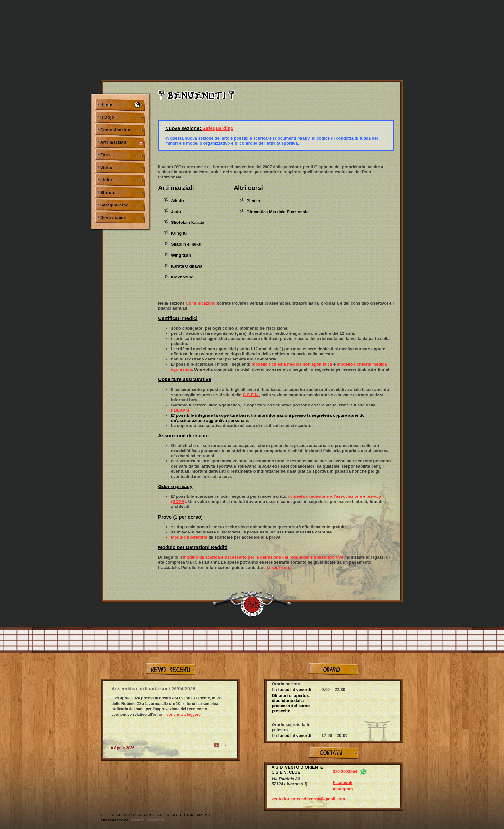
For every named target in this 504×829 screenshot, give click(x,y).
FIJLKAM (180, 410)
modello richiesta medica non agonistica (292, 364)
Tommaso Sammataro (147, 820)
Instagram (343, 789)
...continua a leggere (182, 715)
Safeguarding (115, 205)
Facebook (342, 783)
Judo (176, 211)
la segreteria (279, 567)
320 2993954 (345, 772)
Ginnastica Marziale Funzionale (278, 212)
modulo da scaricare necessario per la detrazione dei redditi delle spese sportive (263, 557)
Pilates (253, 201)
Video (106, 168)
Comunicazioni (116, 130)
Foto (105, 155)
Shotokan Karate (188, 222)
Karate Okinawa (187, 266)
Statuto (108, 193)
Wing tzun (181, 255)
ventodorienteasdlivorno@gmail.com (308, 799)
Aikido (177, 200)
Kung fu (179, 233)
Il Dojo (107, 117)
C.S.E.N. (251, 395)
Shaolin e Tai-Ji (186, 244)
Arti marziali (122, 143)
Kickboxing (182, 277)
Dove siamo (113, 218)
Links (106, 180)
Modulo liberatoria (189, 537)
